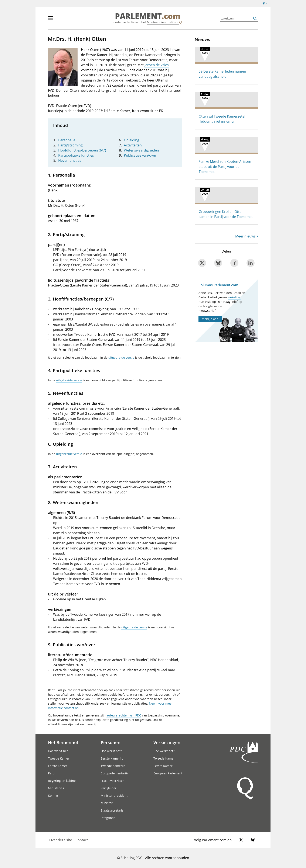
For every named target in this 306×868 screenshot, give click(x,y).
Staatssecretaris (112, 810)
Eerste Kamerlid (112, 758)
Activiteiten (133, 145)
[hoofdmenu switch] (51, 20)
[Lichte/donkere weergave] (266, 4)
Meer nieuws (245, 236)
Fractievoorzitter (112, 781)
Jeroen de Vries (157, 65)
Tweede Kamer (59, 758)
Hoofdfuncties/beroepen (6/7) (82, 150)
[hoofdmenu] (64, 20)
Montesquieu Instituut (163, 22)
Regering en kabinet (62, 781)
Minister (107, 803)
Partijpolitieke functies (76, 155)
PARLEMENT (148, 16)
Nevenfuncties (70, 160)
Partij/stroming (70, 145)
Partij (52, 773)
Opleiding (132, 140)
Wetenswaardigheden (141, 150)
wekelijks (234, 297)
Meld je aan (210, 319)
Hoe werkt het (58, 751)
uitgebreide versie (121, 357)
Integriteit (108, 818)
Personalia (67, 140)
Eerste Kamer (58, 766)
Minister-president (114, 796)
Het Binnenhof (63, 742)
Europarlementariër (115, 773)
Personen (111, 742)
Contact (82, 840)
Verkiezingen (167, 742)
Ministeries (56, 788)
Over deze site (61, 840)
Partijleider (109, 788)
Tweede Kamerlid (113, 766)
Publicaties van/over (140, 155)
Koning (53, 796)
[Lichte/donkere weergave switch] (266, 3)
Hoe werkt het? (111, 751)
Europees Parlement (168, 773)
